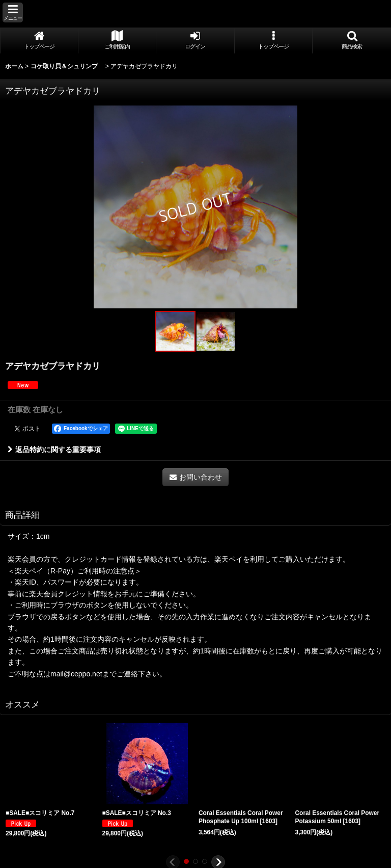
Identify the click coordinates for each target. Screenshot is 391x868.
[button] (13, 12)
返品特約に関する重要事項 (54, 450)
